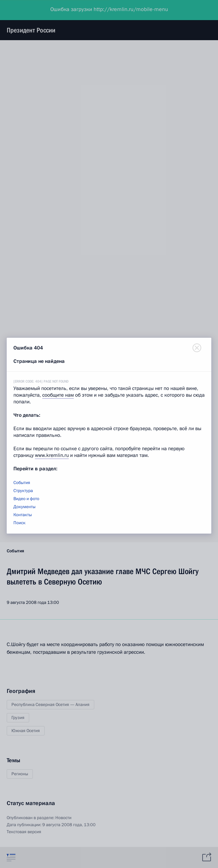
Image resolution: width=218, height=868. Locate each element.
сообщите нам (58, 395)
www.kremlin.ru (52, 455)
